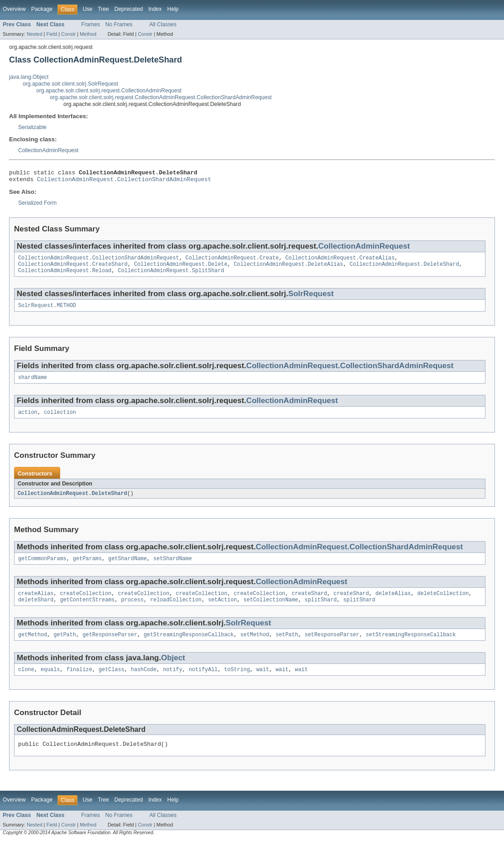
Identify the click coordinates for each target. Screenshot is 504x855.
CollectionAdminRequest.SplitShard (171, 276)
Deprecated (129, 9)
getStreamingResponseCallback (189, 647)
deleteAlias (393, 604)
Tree (103, 9)
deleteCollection (443, 604)
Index (155, 9)
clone (26, 682)
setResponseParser (332, 647)
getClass (112, 682)
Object (173, 670)
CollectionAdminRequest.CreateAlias (340, 261)
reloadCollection (176, 611)
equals (50, 682)
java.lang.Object (29, 77)
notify (173, 682)
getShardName (127, 568)
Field (52, 34)
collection (60, 420)
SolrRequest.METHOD (47, 312)
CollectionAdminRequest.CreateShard (73, 269)
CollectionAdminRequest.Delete (181, 269)
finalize (79, 682)
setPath (287, 647)
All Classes (163, 24)
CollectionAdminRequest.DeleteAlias (288, 269)
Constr (68, 34)
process (132, 611)
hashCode (144, 682)
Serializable (32, 127)
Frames (90, 24)
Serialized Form (37, 206)
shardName (33, 384)
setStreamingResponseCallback (411, 647)
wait (263, 682)
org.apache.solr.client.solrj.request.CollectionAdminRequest (109, 91)
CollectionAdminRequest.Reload (65, 276)
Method (88, 34)
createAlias (36, 604)
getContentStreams (87, 611)
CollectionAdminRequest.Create (232, 261)
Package (42, 9)
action (28, 420)
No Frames (119, 24)
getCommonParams (42, 568)
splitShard (321, 611)
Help (173, 9)
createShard (309, 604)
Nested (35, 34)
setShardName (173, 568)
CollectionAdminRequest (48, 150)
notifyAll (203, 682)
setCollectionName (271, 611)
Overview (14, 9)
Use (87, 9)
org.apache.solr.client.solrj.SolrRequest (70, 84)
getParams (87, 568)
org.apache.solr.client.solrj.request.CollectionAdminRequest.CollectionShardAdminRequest (161, 97)
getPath (65, 647)
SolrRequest (311, 299)
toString (237, 682)
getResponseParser (110, 647)
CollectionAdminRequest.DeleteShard (404, 269)
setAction (222, 611)
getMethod (33, 647)
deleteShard (36, 611)
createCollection (86, 604)
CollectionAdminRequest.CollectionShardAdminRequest (124, 182)
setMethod (254, 647)
